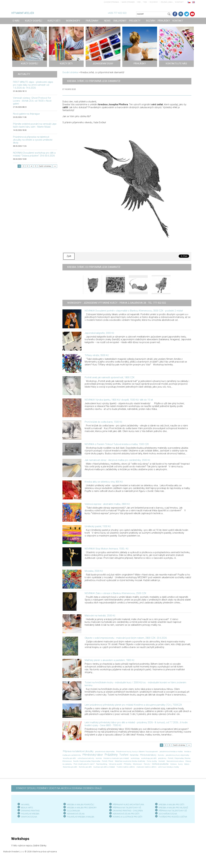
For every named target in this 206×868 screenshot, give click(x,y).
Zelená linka (167, 2)
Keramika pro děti (70, 767)
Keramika (134, 755)
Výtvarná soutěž (115, 764)
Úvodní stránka (111, 2)
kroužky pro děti (69, 758)
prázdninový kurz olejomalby (177, 755)
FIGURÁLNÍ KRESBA (30, 814)
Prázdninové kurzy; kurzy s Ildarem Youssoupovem (137, 751)
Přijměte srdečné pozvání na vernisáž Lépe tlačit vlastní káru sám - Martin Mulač (35, 125)
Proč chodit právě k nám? (84, 764)
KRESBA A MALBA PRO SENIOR (81, 808)
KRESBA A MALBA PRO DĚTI (171, 805)
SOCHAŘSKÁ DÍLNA (168, 814)
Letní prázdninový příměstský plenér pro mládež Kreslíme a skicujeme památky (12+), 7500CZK (133, 705)
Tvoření (124, 755)
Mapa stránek (128, 2)
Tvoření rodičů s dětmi (126, 767)
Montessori (138, 764)
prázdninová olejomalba (105, 751)
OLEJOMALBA (73, 811)
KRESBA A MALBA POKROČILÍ (80, 805)
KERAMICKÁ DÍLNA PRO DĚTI (126, 814)
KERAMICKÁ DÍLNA (76, 814)
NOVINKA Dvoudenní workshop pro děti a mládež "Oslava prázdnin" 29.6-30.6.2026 (34, 154)
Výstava (173, 764)
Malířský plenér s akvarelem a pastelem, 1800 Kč (110, 660)
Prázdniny (111, 755)
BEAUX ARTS (27, 808)
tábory (187, 764)
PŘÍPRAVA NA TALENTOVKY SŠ (173, 811)
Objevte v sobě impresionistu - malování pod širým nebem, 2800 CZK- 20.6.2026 (126, 638)
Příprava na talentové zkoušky (78, 751)
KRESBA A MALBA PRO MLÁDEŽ (173, 808)
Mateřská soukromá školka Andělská (130, 761)
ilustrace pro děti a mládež (104, 767)
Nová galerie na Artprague (26, 114)
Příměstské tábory (148, 755)
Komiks (161, 755)
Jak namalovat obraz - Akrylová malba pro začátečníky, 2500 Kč (117, 460)
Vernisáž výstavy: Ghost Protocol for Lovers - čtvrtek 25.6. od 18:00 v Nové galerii (32, 101)
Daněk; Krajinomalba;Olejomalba (87, 761)
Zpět (69, 256)
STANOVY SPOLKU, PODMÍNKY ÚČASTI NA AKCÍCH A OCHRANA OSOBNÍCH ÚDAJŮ (59, 788)
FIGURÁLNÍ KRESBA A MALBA (81, 817)
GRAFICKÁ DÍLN (28, 817)
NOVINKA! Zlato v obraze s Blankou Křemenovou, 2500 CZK (115, 593)
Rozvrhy (154, 2)
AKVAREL (25, 805)
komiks (99, 758)
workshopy (135, 758)
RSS (139, 2)
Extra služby (152, 761)
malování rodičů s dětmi (146, 767)
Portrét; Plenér (108, 761)
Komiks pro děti (85, 767)
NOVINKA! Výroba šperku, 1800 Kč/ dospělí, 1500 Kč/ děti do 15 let (119, 400)
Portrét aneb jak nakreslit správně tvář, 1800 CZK (110, 378)
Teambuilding (102, 764)
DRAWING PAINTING (30, 811)
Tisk (145, 2)
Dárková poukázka (160, 764)
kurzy (180, 764)
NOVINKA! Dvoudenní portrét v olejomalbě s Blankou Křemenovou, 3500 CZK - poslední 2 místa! (134, 311)
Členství (147, 764)
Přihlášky (128, 764)
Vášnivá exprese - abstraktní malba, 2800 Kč (107, 504)
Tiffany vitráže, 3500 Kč (97, 355)
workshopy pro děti (149, 758)
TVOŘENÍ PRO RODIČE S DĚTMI (173, 817)
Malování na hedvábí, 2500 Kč (100, 616)
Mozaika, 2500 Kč (94, 571)
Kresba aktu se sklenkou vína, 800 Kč (104, 482)
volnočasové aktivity (86, 758)
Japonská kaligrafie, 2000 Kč (99, 333)
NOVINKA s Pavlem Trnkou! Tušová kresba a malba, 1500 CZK (117, 444)
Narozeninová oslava (175, 761)
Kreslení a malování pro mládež (116, 758)
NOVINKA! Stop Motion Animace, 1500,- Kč (107, 549)
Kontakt (179, 2)
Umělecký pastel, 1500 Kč (98, 526)
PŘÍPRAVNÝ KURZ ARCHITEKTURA (128, 805)
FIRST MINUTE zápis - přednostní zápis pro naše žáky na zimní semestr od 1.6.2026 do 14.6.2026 (33, 85)
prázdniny (162, 758)
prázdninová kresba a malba (171, 751)
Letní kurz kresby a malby (168, 767)
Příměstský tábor (93, 755)
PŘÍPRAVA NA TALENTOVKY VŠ (127, 808)
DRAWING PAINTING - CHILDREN (128, 811)
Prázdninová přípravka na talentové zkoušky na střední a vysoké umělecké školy (33, 140)
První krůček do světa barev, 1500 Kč (103, 422)
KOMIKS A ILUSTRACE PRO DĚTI (128, 817)
